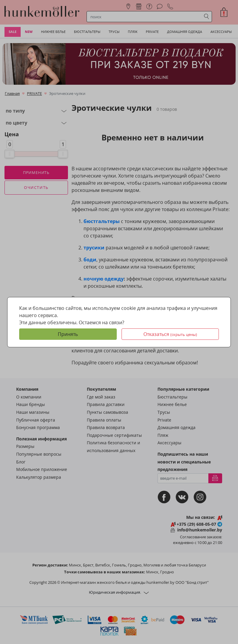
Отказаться (170, 334)
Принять (68, 334)
